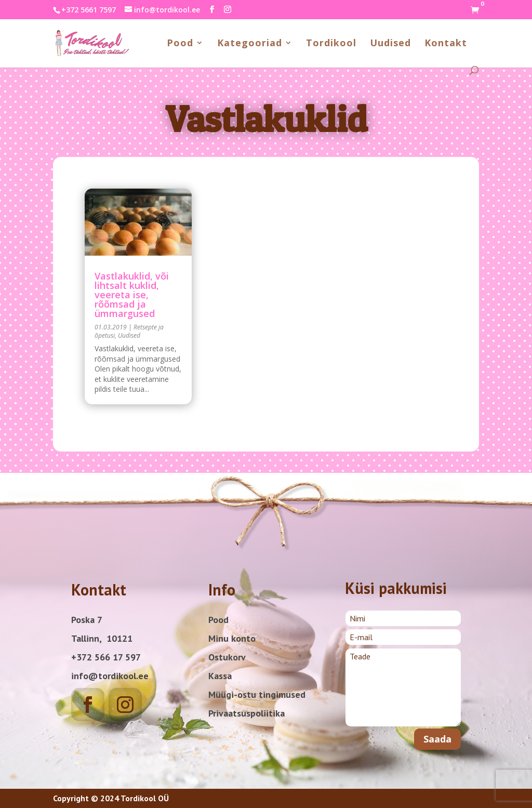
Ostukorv (227, 657)
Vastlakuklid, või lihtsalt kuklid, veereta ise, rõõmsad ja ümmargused (132, 295)
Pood (180, 44)
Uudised (390, 44)
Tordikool (331, 44)
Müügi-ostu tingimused (257, 694)
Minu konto (232, 638)
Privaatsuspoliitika (247, 713)
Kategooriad (250, 44)
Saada (437, 739)
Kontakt (446, 44)
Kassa (220, 676)
